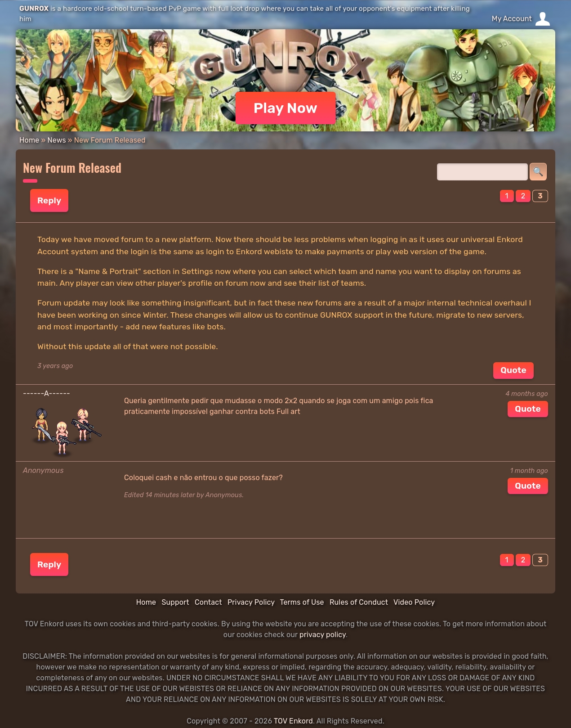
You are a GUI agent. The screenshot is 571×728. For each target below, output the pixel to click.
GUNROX (34, 9)
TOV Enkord (293, 721)
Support (175, 602)
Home (29, 140)
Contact (208, 602)
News (56, 140)
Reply (49, 200)
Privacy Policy (251, 602)
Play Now (286, 108)
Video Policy (414, 602)
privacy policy (323, 635)
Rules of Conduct (359, 602)
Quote (513, 370)
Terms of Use (302, 602)
